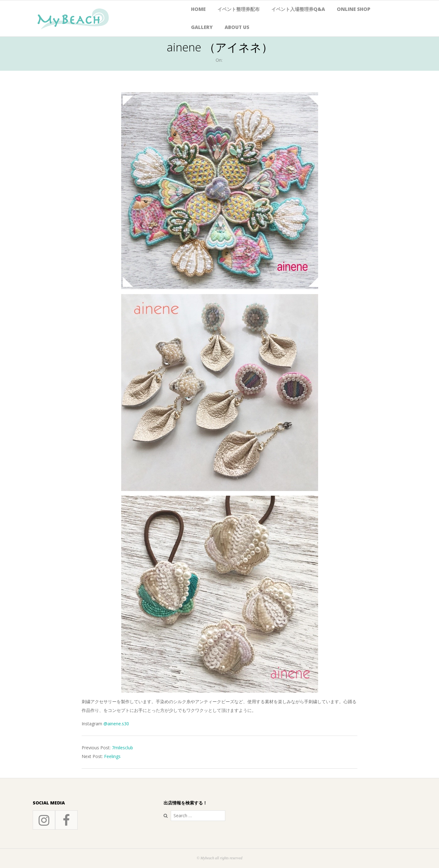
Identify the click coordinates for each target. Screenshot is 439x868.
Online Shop (354, 9)
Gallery (202, 27)
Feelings (112, 756)
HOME (198, 9)
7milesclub (122, 748)
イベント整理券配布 (239, 9)
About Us (237, 27)
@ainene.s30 (116, 724)
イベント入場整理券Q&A (298, 9)
